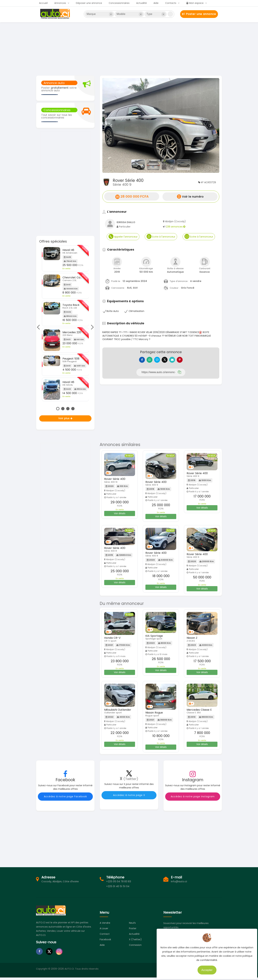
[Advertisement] (129, 49)
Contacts (171, 3)
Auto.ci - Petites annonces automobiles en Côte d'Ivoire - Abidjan (55, 14)
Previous (39, 327)
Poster (133, 931)
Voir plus (65, 418)
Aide (156, 3)
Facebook (105, 942)
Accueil (43, 3)
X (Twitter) (135, 942)
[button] (111, 125)
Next (91, 327)
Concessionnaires (119, 3)
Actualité (141, 3)
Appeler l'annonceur (123, 236)
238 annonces (176, 227)
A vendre (105, 925)
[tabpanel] (65, 323)
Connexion (135, 947)
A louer (104, 931)
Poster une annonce (199, 14)
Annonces (60, 3)
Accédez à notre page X (129, 798)
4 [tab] (73, 409)
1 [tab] (58, 409)
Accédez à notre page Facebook (65, 799)
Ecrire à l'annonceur (161, 236)
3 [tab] (68, 409)
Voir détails (120, 516)
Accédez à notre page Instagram (193, 799)
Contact (105, 936)
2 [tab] (63, 409)
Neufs (132, 925)
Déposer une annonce (89, 3)
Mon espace (195, 3)
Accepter (205, 968)
